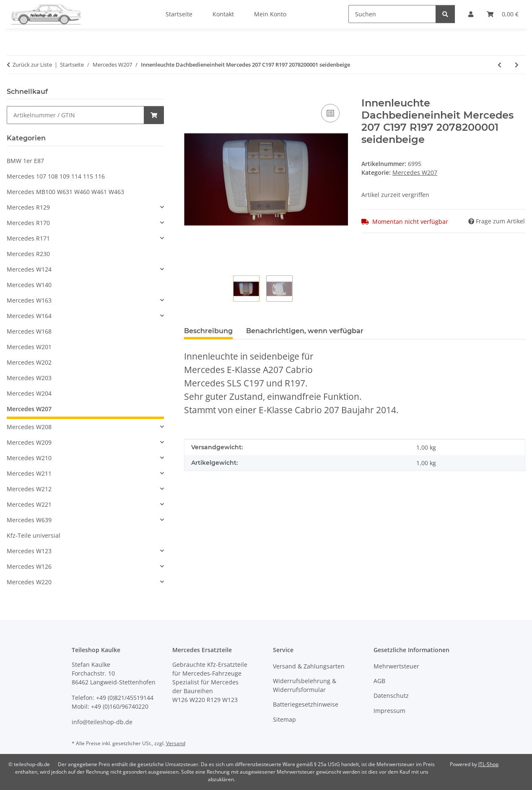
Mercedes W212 (29, 489)
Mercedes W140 (29, 285)
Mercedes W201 (29, 347)
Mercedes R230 (28, 254)
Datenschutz (391, 695)
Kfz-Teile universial (34, 535)
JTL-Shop (488, 764)
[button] (85, 207)
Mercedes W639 (29, 520)
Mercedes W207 (415, 172)
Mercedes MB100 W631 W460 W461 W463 (65, 192)
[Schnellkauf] (75, 115)
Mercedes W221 (29, 504)
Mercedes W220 (29, 582)
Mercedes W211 (29, 473)
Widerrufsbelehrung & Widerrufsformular (305, 685)
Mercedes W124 (29, 269)
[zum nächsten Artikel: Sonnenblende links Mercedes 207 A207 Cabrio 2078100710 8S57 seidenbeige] (517, 65)
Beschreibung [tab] (208, 331)
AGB (379, 681)
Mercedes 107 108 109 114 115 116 (56, 176)
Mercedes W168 (29, 331)
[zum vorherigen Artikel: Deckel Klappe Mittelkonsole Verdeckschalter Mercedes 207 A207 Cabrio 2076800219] (500, 65)
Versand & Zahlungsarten (309, 666)
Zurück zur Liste (32, 65)
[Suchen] (392, 14)
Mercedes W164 (29, 316)
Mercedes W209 (29, 442)
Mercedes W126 (29, 566)
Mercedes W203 (29, 378)
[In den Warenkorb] (191, 93)
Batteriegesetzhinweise (306, 704)
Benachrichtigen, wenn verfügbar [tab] (305, 331)
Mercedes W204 (29, 393)
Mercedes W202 (29, 362)
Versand (176, 743)
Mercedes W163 (29, 300)
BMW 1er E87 (25, 161)
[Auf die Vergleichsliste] (330, 113)
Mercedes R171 (28, 238)
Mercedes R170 (28, 223)
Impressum (389, 711)
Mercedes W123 (29, 551)
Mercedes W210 (29, 458)
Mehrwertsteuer (396, 666)
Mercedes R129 (28, 207)
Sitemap (284, 719)
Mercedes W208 (29, 427)
